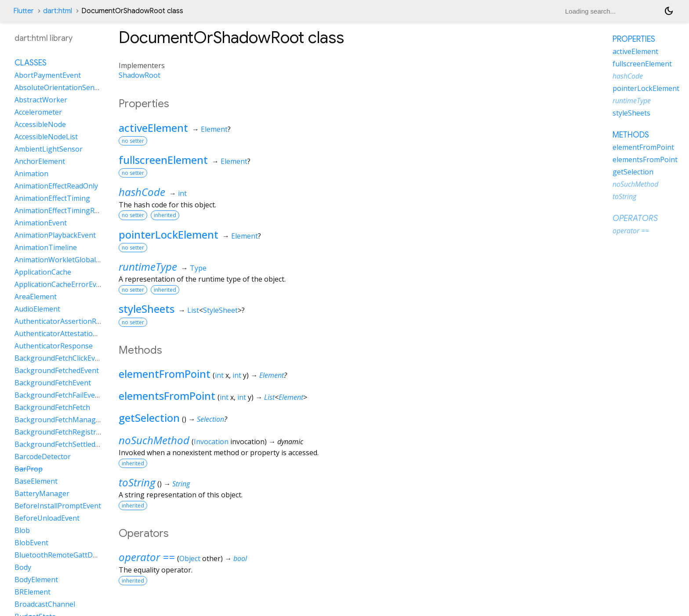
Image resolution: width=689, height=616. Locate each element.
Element (214, 129)
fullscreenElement (163, 160)
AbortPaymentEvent (48, 75)
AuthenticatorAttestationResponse (72, 333)
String (181, 484)
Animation (31, 174)
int (182, 193)
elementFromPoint (165, 374)
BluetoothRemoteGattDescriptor (69, 555)
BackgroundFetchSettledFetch (64, 444)
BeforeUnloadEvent (47, 518)
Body (23, 567)
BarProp (29, 469)
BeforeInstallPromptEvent (58, 506)
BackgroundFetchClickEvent (60, 358)
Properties (634, 39)
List (193, 310)
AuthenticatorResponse (54, 346)
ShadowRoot (140, 75)
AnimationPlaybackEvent (55, 235)
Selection (210, 419)
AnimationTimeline (46, 247)
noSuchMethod (154, 440)
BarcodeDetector (43, 457)
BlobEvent (31, 543)
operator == (147, 557)
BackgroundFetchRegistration (64, 432)
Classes (31, 63)
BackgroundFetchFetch (52, 407)
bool (240, 558)
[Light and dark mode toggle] (669, 11)
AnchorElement (40, 161)
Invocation (211, 442)
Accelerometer (38, 112)
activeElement (153, 128)
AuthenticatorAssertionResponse (69, 321)
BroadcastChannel (45, 604)
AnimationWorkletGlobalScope (65, 260)
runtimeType (148, 266)
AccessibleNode (40, 124)
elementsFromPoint (167, 396)
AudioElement (37, 309)
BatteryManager (42, 493)
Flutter (24, 11)
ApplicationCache (43, 272)
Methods (631, 135)
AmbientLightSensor (49, 149)
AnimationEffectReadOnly (56, 186)
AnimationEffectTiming (52, 198)
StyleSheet (220, 310)
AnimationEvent (41, 223)
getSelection (149, 418)
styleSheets (147, 309)
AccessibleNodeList (46, 137)
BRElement (33, 592)
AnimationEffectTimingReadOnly (68, 210)
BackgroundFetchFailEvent (58, 395)
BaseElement (36, 481)
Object (190, 558)
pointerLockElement (169, 234)
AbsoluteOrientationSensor (60, 87)
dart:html (58, 11)
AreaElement (36, 297)
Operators (635, 218)
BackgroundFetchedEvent (57, 370)
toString (137, 482)
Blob (22, 530)
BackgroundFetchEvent (53, 383)
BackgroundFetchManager (59, 420)
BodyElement (36, 580)
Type (198, 268)
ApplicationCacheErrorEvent (61, 284)
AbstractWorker (41, 100)
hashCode (142, 192)
